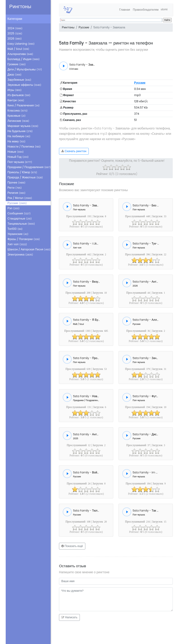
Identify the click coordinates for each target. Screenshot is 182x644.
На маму (16, 141)
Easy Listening (21, 44)
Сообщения (19, 213)
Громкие (17, 64)
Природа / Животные (25, 177)
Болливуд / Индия (24, 59)
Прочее (16, 183)
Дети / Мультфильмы (25, 69)
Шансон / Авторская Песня (29, 249)
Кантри (16, 100)
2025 (15, 33)
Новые (16, 152)
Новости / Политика (24, 147)
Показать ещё (72, 546)
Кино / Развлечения (24, 105)
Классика (18, 111)
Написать (69, 617)
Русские (17, 203)
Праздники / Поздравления (29, 167)
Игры (14, 90)
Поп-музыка (20, 162)
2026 (15, 39)
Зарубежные (19, 80)
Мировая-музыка (23, 126)
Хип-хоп (17, 244)
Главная (122, 10)
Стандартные (20, 219)
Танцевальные (21, 224)
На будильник (20, 131)
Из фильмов (19, 95)
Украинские (18, 234)
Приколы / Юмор (22, 172)
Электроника (20, 255)
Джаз (14, 75)
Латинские (18, 121)
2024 (15, 28)
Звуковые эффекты (24, 85)
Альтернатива (20, 54)
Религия (16, 193)
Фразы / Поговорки (24, 239)
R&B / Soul (18, 49)
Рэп (14, 208)
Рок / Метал (20, 198)
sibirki (163, 10)
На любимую (19, 136)
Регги (15, 188)
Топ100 (15, 229)
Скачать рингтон (74, 151)
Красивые (16, 116)
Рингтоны (20, 6)
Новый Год (18, 157)
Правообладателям (143, 10)
